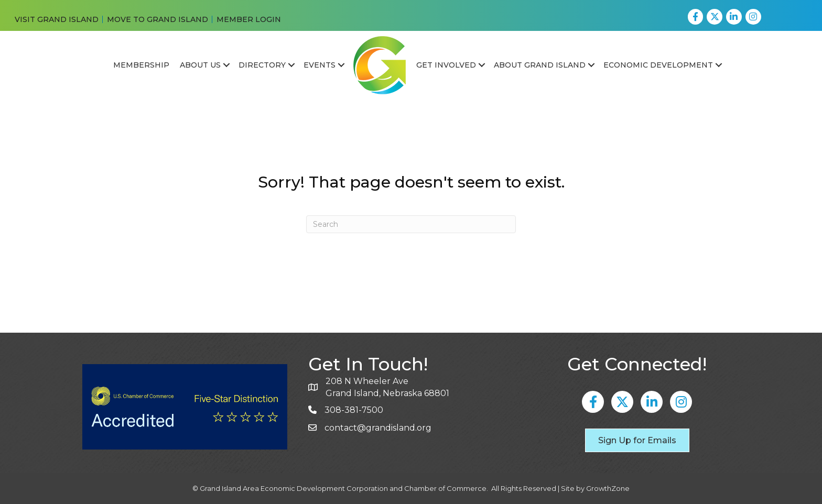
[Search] (411, 224)
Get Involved (446, 65)
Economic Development (658, 65)
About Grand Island (540, 65)
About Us (200, 65)
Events (320, 65)
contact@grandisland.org (378, 428)
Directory (262, 65)
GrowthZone (608, 488)
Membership (141, 65)
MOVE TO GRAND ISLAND (158, 19)
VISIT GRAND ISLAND (57, 19)
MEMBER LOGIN (249, 19)
